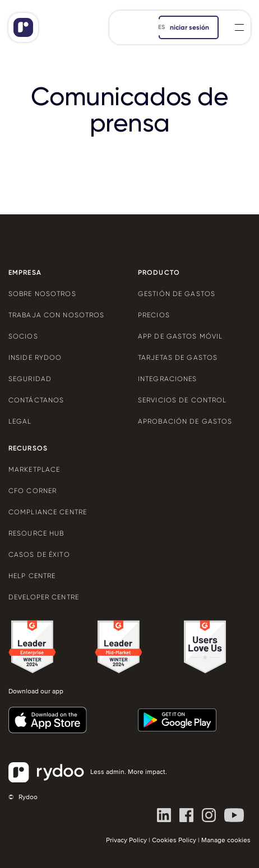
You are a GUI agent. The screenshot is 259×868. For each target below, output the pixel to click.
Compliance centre (48, 512)
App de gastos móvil (180, 336)
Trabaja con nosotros (56, 315)
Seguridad (30, 379)
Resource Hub (36, 533)
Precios (154, 315)
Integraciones (168, 379)
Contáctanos (36, 400)
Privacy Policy (126, 840)
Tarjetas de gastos (178, 358)
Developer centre (44, 597)
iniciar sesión (189, 27)
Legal (20, 421)
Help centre (32, 576)
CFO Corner (33, 491)
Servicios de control (182, 400)
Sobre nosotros (42, 294)
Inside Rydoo (35, 358)
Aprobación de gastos (185, 421)
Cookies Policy (174, 840)
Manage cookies (226, 840)
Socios (23, 336)
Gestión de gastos (177, 294)
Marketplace (34, 470)
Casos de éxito (39, 555)
